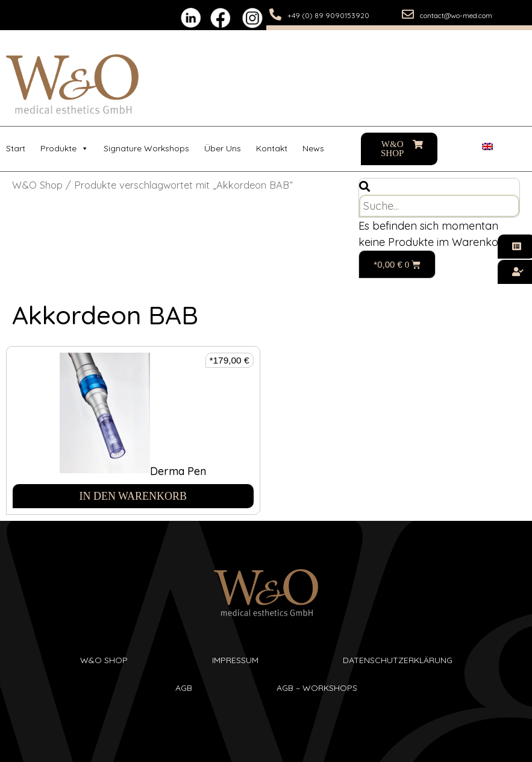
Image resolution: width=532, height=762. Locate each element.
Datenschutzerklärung (398, 660)
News (313, 148)
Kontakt (272, 148)
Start (16, 148)
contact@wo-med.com (456, 15)
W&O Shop (37, 185)
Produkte (64, 149)
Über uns (223, 148)
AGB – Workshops (317, 688)
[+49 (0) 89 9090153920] (275, 14)
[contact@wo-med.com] (408, 14)
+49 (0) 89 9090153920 (328, 15)
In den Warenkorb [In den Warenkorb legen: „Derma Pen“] (133, 496)
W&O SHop (104, 660)
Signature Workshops (146, 148)
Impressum (235, 660)
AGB (184, 688)
